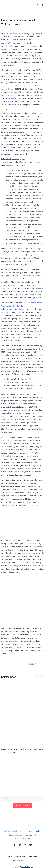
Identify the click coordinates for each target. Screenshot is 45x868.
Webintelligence (27, 867)
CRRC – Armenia (14, 857)
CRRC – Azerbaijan (30, 857)
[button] (37, 5)
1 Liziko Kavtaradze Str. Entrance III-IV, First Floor (23, 831)
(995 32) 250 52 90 (22, 839)
